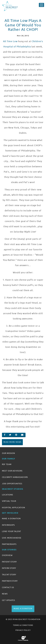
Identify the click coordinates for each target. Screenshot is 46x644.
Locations (7, 495)
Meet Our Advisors (12, 471)
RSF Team (7, 464)
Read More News (12, 442)
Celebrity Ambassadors (15, 477)
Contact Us (8, 587)
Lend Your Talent (11, 531)
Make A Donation (11, 519)
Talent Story (9, 575)
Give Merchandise (12, 538)
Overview (7, 555)
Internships (8, 525)
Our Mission (9, 453)
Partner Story (10, 581)
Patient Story (9, 562)
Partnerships (9, 544)
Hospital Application (13, 508)
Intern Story (9, 568)
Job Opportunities (12, 484)
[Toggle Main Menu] (41, 5)
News (5, 594)
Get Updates (9, 600)
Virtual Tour (9, 501)
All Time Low (10, 41)
